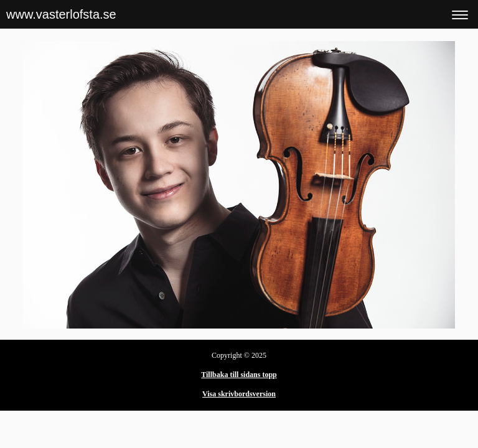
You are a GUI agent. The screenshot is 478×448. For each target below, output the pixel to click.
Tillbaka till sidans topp (239, 375)
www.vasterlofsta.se (61, 14)
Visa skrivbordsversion (239, 394)
